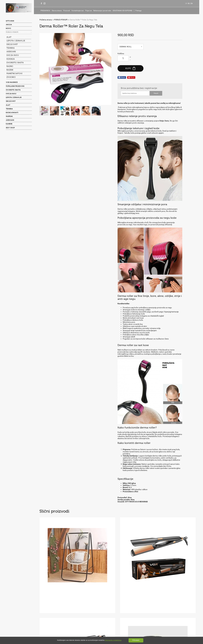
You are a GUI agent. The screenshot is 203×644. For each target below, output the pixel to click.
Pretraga (141, 11)
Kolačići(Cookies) (80, 606)
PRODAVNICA (48, 11)
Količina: (121, 54)
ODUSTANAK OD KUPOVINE (125, 11)
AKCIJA (9, 25)
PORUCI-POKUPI (12, 32)
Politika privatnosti (63, 606)
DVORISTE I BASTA (15, 62)
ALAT (9, 37)
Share (122, 77)
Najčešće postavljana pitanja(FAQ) (66, 601)
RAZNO (10, 66)
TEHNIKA (11, 48)
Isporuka (46, 611)
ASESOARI (11, 51)
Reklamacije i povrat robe (104, 11)
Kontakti (86, 601)
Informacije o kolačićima (113, 640)
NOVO (8, 28)
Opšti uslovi (47, 606)
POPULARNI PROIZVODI (15, 86)
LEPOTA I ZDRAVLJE (16, 41)
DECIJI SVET (12, 44)
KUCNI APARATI (12, 112)
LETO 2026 (10, 21)
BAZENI (10, 70)
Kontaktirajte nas (80, 11)
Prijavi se (91, 11)
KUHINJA (11, 59)
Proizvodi (69, 11)
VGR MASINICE (12, 82)
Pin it (131, 77)
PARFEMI (9, 116)
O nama (46, 601)
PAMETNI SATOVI (14, 73)
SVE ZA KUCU (13, 55)
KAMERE (9, 123)
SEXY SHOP (10, 127)
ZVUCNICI (11, 77)
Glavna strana (59, 11)
